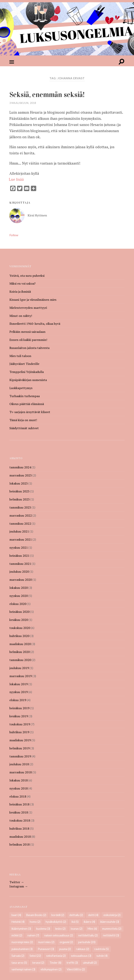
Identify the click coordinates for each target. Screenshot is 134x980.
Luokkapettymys (21, 388)
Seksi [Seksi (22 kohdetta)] (35, 956)
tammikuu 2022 (20, 524)
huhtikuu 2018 (19, 829)
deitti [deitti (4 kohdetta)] (93, 915)
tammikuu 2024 (20, 467)
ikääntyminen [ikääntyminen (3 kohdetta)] (21, 929)
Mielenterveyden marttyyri (28, 308)
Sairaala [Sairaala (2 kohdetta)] (18, 956)
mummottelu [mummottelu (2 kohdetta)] (112, 929)
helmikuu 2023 (20, 500)
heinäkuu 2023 (19, 491)
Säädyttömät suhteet (24, 428)
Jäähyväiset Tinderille (24, 364)
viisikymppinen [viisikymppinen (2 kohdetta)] (51, 970)
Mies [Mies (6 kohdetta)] (92, 929)
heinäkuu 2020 (19, 612)
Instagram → (19, 886)
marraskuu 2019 (21, 676)
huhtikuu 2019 (19, 732)
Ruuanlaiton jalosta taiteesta (29, 348)
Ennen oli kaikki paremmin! (28, 340)
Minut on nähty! (21, 316)
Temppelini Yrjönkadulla (27, 372)
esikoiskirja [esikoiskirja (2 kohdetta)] (112, 915)
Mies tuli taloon (20, 356)
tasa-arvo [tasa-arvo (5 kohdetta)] (19, 963)
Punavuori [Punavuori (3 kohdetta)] (46, 949)
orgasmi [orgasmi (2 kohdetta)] (66, 942)
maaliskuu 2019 (20, 740)
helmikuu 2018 (20, 845)
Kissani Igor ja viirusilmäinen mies (33, 300)
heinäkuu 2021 (19, 556)
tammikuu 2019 (20, 756)
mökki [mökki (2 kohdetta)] (17, 936)
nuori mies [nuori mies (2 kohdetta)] (46, 942)
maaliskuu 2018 (20, 837)
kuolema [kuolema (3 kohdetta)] (43, 929)
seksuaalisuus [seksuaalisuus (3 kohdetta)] (81, 956)
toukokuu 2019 (20, 724)
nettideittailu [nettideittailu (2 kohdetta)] (88, 936)
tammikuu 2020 (20, 660)
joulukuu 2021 (19, 532)
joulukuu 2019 (19, 668)
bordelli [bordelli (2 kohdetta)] (58, 915)
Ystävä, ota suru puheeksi (27, 276)
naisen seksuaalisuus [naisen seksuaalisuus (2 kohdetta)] (59, 936)
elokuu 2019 (18, 700)
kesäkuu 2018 (19, 813)
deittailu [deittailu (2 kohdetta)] (76, 915)
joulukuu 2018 (19, 764)
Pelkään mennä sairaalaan (27, 332)
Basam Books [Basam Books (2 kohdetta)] (36, 915)
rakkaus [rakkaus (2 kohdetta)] (83, 949)
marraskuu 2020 (21, 580)
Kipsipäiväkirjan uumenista (28, 380)
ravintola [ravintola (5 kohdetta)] (102, 949)
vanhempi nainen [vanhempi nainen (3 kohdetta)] (23, 970)
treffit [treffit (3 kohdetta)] (72, 963)
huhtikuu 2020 (19, 636)
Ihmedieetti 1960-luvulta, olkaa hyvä (35, 324)
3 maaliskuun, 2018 (23, 103)
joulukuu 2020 (19, 572)
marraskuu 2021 (21, 540)
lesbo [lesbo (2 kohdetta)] (60, 929)
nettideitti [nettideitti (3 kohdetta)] (111, 936)
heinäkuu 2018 (19, 804)
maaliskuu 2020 (20, 644)
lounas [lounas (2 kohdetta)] (77, 929)
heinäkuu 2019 (19, 708)
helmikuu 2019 (20, 748)
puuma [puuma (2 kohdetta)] (65, 949)
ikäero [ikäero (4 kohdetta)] (89, 922)
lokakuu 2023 (19, 484)
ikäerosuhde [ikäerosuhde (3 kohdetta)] (110, 922)
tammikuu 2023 (20, 508)
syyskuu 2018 (19, 789)
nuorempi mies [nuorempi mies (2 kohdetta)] (22, 942)
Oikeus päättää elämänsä (27, 404)
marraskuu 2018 (21, 772)
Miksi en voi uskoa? (22, 284)
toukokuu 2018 (20, 821)
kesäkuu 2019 (19, 716)
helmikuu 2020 (20, 652)
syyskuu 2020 (19, 596)
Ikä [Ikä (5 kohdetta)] (75, 922)
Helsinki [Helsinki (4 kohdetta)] (18, 922)
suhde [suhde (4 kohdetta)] (102, 956)
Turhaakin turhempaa (25, 396)
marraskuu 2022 (21, 516)
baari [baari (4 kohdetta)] (16, 915)
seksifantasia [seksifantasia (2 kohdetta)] (56, 956)
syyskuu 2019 (19, 692)
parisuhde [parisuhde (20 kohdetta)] (87, 942)
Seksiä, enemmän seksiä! (50, 94)
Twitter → (17, 882)
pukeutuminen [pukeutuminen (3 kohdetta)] (22, 949)
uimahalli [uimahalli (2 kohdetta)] (90, 963)
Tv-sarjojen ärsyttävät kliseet (30, 412)
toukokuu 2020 (20, 628)
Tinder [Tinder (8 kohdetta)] (55, 963)
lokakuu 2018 (19, 780)
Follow (14, 235)
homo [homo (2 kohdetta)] (35, 922)
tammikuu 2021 (20, 564)
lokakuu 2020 (19, 588)
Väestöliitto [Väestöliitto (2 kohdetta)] (76, 970)
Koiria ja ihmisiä (20, 292)
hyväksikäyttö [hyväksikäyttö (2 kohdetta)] (56, 922)
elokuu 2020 (18, 604)
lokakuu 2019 (19, 684)
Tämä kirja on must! (23, 420)
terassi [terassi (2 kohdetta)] (38, 963)
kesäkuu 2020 (19, 620)
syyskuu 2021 (19, 548)
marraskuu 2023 (21, 476)
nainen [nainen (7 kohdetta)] (33, 936)
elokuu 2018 (18, 797)
